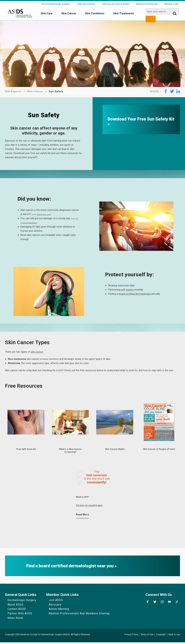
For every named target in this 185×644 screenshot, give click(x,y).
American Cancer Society (44, 215)
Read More (82, 516)
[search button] (151, 19)
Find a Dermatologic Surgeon (56, 4)
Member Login (171, 4)
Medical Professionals (147, 4)
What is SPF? (84, 498)
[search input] (162, 11)
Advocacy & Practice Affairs (116, 4)
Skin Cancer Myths (115, 449)
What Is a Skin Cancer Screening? (70, 451)
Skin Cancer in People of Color (159, 451)
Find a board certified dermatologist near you (70, 568)
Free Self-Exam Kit (26, 449)
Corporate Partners (86, 4)
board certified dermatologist (135, 294)
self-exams (127, 290)
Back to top (174, 636)
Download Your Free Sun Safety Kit (141, 119)
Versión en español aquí (89, 507)
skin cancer (37, 352)
